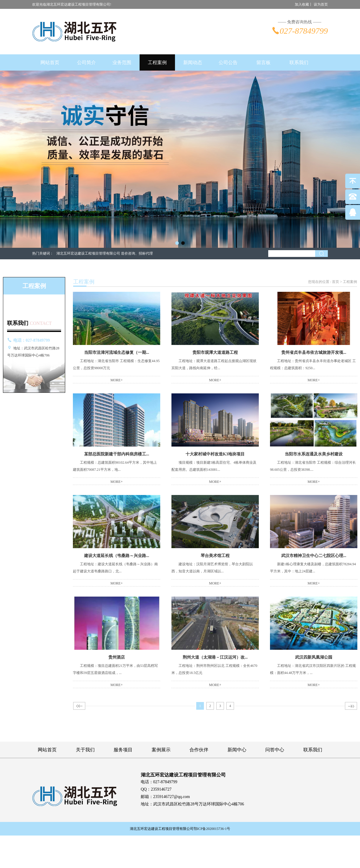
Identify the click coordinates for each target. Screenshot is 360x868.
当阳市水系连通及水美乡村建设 (314, 454)
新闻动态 (193, 62)
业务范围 (122, 62)
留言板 (264, 62)
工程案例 (157, 62)
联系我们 (299, 62)
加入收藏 (302, 4)
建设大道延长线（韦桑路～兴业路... (117, 556)
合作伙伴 (199, 750)
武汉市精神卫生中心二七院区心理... (314, 556)
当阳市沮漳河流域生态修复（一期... (117, 352)
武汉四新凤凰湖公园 (314, 657)
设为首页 (321, 4)
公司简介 (86, 62)
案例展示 (161, 750)
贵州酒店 (117, 657)
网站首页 (50, 62)
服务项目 (123, 750)
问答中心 (275, 750)
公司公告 (228, 62)
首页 (336, 282)
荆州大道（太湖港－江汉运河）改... (215, 657)
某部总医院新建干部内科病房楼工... (117, 454)
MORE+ (116, 380)
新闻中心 (237, 750)
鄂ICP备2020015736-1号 (212, 829)
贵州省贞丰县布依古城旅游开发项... (314, 352)
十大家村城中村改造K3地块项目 (215, 454)
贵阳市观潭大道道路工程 (215, 352)
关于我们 (85, 750)
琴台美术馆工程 (215, 556)
